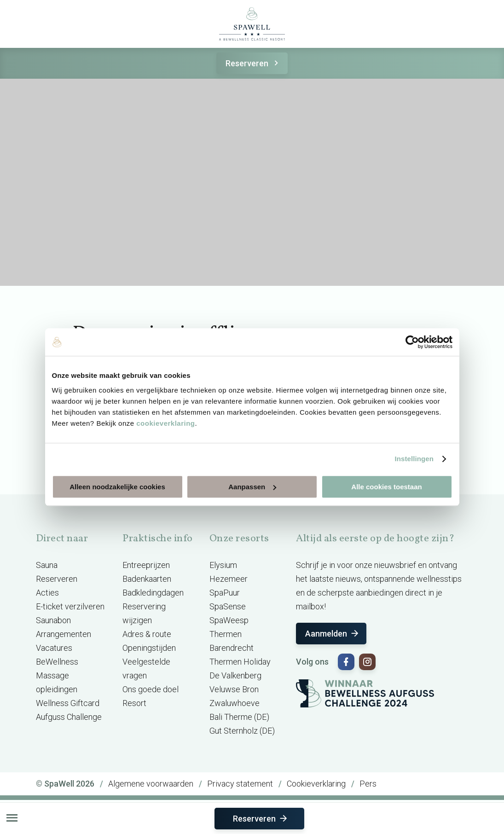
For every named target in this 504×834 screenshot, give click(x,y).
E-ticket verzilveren (70, 606)
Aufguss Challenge (69, 717)
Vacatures (54, 648)
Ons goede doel (151, 689)
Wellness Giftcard (68, 703)
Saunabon (53, 620)
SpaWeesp (229, 620)
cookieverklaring (165, 423)
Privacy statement (240, 784)
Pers (368, 784)
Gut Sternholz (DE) (242, 731)
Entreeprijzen (146, 565)
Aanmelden (333, 634)
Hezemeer (229, 579)
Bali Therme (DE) (239, 717)
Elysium (223, 565)
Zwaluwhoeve (235, 703)
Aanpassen (252, 487)
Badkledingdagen (153, 593)
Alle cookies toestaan (386, 487)
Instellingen (414, 459)
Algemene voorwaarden (151, 784)
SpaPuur (225, 593)
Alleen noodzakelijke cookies (117, 487)
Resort (134, 703)
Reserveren (253, 63)
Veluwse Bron (234, 689)
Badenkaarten (147, 579)
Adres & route (147, 634)
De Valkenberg (235, 675)
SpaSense (228, 606)
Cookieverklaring (316, 784)
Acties (47, 593)
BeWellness (57, 662)
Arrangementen (64, 634)
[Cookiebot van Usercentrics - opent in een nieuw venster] (412, 342)
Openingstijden (149, 648)
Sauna (47, 565)
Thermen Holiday (240, 662)
